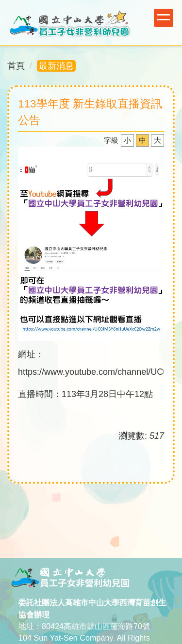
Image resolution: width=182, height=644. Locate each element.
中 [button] (142, 140)
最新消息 (56, 66)
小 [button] (127, 140)
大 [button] (157, 140)
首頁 (16, 66)
